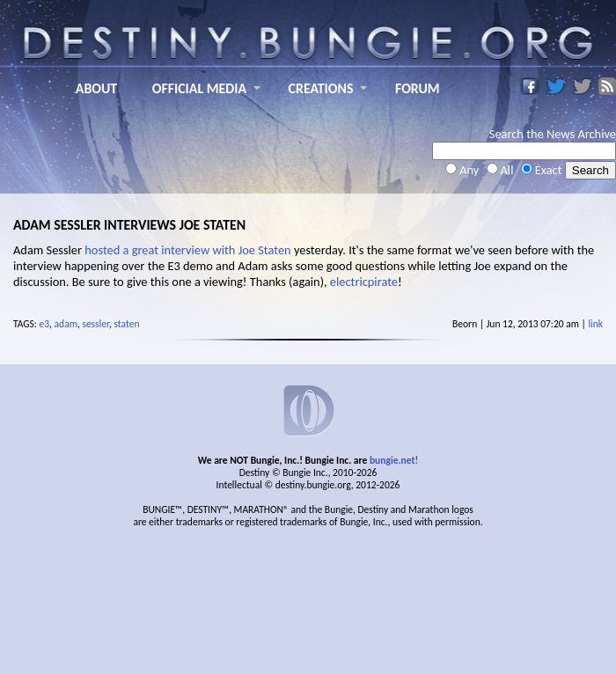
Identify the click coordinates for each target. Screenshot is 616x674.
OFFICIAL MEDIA (199, 88)
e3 (45, 324)
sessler (95, 324)
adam (66, 324)
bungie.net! (394, 460)
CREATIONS (321, 88)
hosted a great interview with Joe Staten (187, 250)
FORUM (418, 88)
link (595, 324)
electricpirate (364, 282)
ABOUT (96, 88)
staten (127, 324)
